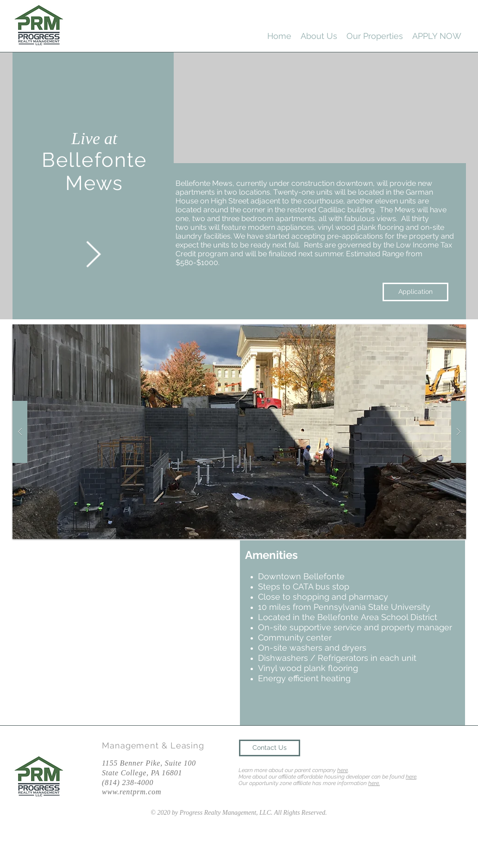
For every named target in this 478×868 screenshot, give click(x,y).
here (343, 770)
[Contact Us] (270, 748)
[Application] (415, 292)
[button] (239, 432)
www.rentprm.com (132, 792)
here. (374, 783)
